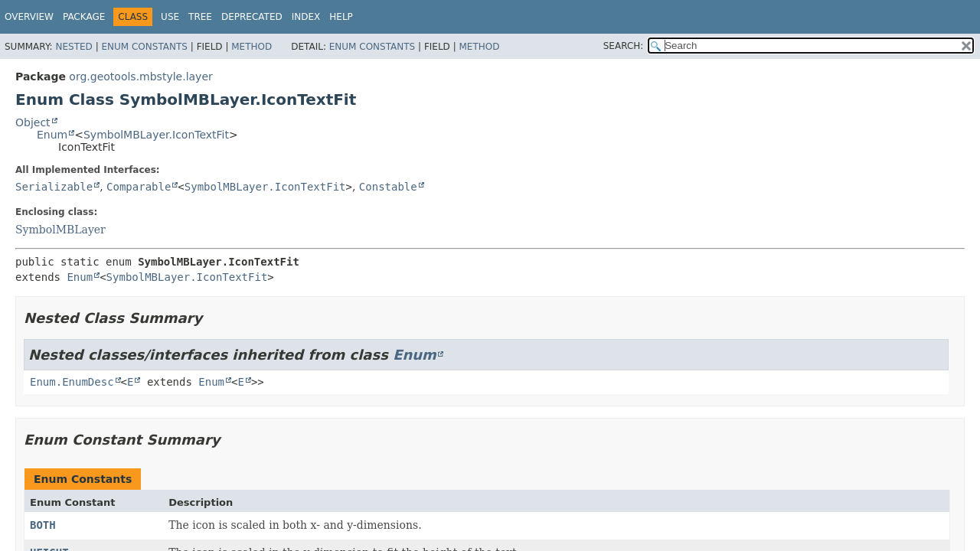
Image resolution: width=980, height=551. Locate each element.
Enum (52, 135)
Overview (29, 17)
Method (252, 47)
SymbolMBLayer (60, 230)
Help (341, 17)
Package (84, 17)
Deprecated (252, 17)
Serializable (54, 187)
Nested (73, 47)
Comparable (139, 187)
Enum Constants (144, 47)
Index (306, 17)
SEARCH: (624, 46)
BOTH (43, 525)
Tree (200, 17)
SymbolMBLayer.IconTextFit (156, 135)
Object (33, 122)
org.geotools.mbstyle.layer (140, 77)
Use (170, 17)
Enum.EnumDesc (72, 382)
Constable (388, 187)
